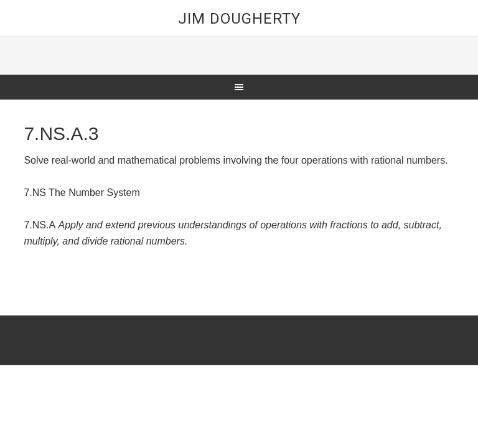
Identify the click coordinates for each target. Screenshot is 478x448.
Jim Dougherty (239, 19)
